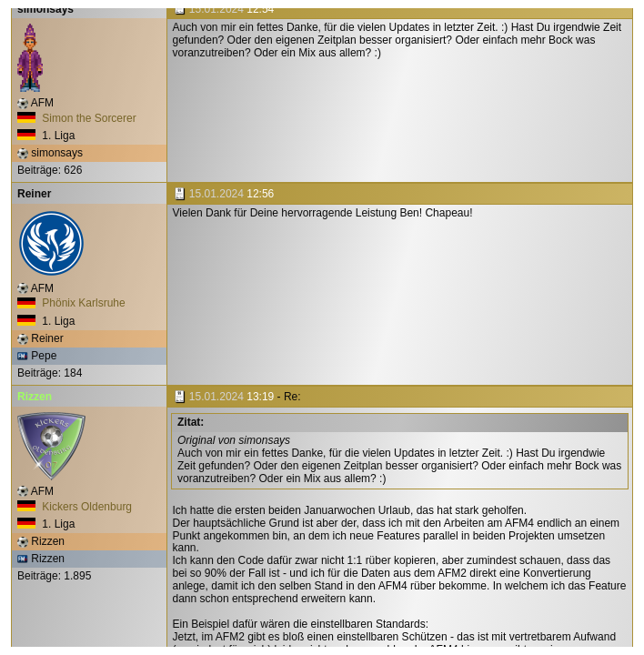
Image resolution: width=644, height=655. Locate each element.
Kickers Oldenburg (75, 507)
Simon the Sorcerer (77, 118)
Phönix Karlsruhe (71, 303)
